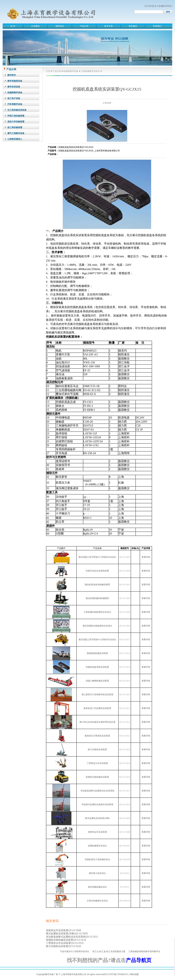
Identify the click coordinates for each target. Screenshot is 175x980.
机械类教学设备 (71, 71)
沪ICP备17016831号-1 (119, 974)
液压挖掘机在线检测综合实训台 (97, 626)
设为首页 (149, 6)
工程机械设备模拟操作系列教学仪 (144, 951)
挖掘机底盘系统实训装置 (97, 667)
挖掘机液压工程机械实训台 (97, 859)
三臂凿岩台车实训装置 (97, 763)
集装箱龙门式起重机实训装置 (97, 708)
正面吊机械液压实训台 (97, 901)
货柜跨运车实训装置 (97, 832)
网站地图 (135, 974)
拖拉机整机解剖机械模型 (97, 598)
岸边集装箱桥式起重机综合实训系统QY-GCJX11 (72, 937)
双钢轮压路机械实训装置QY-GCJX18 (66, 940)
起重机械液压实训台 (97, 846)
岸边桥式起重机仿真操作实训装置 (97, 804)
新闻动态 (60, 26)
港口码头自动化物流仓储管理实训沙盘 (97, 722)
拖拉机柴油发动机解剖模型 (97, 585)
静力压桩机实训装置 (97, 749)
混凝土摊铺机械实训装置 (97, 681)
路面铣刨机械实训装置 (97, 653)
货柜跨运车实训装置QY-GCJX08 (63, 930)
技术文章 (109, 26)
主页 (48, 71)
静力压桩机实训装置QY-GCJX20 (63, 946)
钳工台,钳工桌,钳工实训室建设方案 (109, 951)
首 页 (13, 26)
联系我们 (168, 6)
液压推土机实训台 (97, 873)
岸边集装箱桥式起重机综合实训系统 (97, 791)
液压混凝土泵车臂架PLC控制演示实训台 (97, 557)
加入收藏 (159, 6)
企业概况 (35, 26)
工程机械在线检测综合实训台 (97, 612)
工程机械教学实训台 (90, 71)
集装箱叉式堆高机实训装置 (97, 736)
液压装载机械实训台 (97, 887)
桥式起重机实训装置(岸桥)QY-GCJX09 (67, 934)
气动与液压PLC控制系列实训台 (75, 951)
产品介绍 (84, 26)
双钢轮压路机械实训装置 (97, 777)
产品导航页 (139, 960)
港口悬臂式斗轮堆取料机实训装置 (97, 695)
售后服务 (133, 26)
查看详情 (146, 557)
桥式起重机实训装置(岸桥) (97, 818)
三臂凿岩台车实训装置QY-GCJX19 (65, 943)
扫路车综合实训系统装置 (97, 571)
